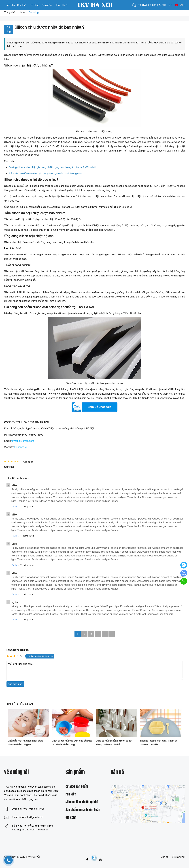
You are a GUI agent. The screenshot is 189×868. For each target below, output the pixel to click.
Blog (57, 5)
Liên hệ (165, 857)
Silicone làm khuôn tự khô (82, 802)
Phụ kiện (71, 794)
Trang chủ (9, 5)
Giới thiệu (22, 5)
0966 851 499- (145, 5)
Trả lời (14, 507)
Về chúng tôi (178, 857)
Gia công (34, 5)
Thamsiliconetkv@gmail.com (28, 817)
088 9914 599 (159, 5)
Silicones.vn (21, 447)
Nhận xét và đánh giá (17, 650)
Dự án (65, 5)
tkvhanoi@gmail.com (23, 441)
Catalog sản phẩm (77, 787)
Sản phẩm (47, 5)
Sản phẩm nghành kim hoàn (83, 810)
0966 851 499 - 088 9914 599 (28, 809)
